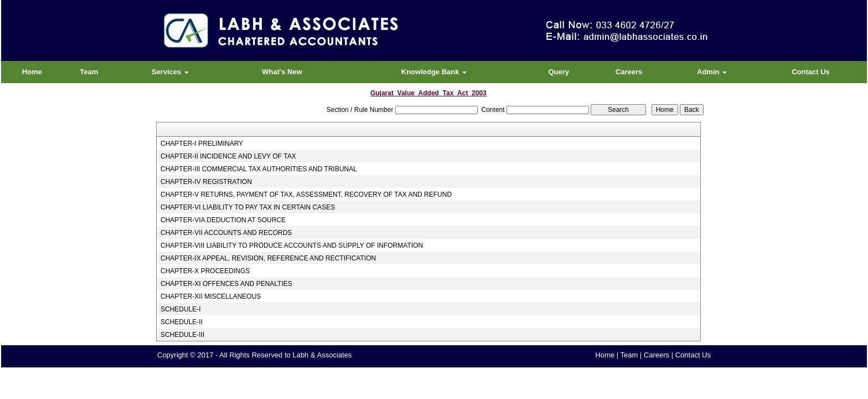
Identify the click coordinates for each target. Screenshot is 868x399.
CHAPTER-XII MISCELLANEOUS (211, 296)
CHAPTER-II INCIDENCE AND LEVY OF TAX (228, 156)
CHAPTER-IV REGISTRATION (206, 182)
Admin (712, 72)
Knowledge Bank (434, 72)
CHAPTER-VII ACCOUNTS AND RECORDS (226, 233)
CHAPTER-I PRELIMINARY (202, 144)
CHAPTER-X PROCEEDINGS (205, 271)
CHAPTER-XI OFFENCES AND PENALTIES (226, 284)
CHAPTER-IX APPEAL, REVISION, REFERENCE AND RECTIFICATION (268, 258)
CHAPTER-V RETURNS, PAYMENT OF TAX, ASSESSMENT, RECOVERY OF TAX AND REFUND (306, 195)
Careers (629, 72)
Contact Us (811, 72)
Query (559, 72)
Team (89, 72)
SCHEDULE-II (182, 322)
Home (32, 72)
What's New (282, 72)
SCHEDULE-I (181, 309)
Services (170, 72)
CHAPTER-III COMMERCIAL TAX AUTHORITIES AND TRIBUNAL (259, 169)
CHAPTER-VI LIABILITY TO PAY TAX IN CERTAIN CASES (248, 207)
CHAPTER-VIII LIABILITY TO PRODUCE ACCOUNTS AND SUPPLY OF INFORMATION (292, 245)
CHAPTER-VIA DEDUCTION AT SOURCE (223, 220)
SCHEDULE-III (182, 335)
